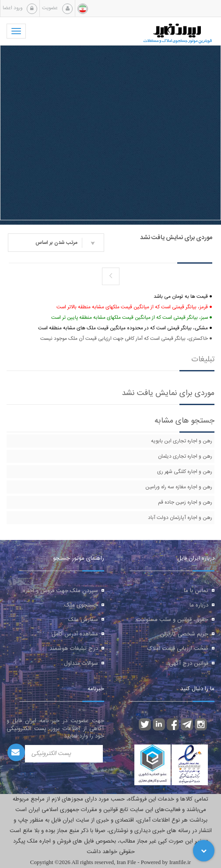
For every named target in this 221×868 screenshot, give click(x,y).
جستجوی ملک (81, 605)
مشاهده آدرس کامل (75, 634)
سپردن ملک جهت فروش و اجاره (60, 591)
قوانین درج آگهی (189, 663)
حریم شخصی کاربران (184, 634)
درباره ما (199, 605)
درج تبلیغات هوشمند (74, 649)
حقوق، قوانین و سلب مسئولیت (172, 620)
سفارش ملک (83, 620)
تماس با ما (196, 591)
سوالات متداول (81, 663)
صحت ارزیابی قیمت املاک (178, 649)
